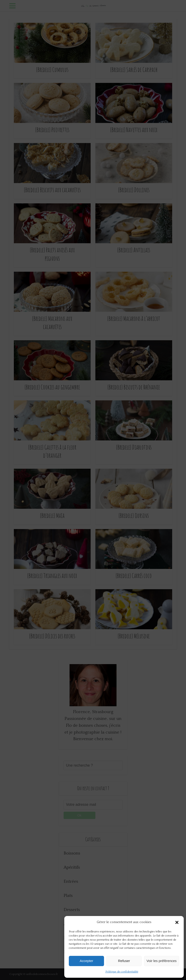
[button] (177, 922)
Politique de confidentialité (122, 972)
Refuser (124, 961)
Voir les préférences (162, 961)
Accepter (86, 961)
